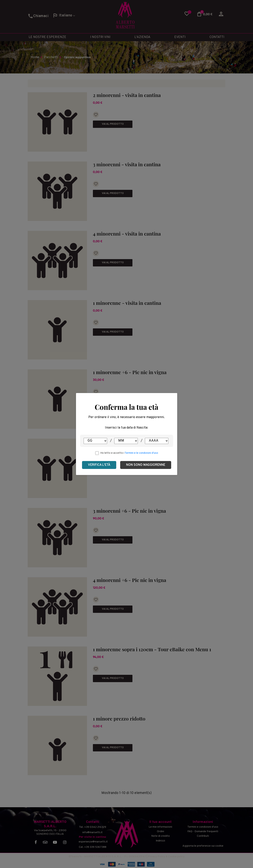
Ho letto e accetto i (129, 453)
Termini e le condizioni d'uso (141, 453)
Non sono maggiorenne (146, 465)
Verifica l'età (99, 465)
